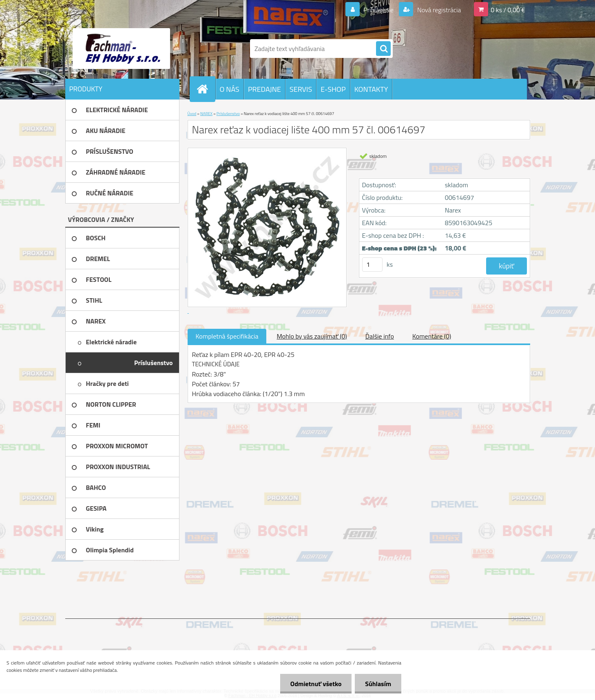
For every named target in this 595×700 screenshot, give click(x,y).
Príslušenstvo (228, 114)
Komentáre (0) (432, 336)
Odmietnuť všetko (316, 684)
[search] (383, 49)
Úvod (192, 114)
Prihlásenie (379, 10)
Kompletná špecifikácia (227, 336)
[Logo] (121, 49)
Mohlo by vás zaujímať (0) (312, 336)
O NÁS (230, 89)
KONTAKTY (371, 89)
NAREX (206, 114)
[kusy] (372, 265)
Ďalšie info (380, 336)
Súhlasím (378, 684)
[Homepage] (206, 89)
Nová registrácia (438, 10)
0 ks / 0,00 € (508, 10)
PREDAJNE (264, 89)
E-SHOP (333, 89)
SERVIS (301, 89)
